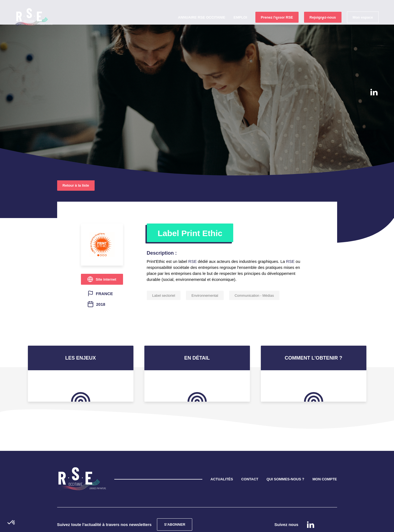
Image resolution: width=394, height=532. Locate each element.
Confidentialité (159, 524)
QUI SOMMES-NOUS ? (285, 455)
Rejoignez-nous (322, 28)
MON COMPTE (325, 455)
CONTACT (250, 455)
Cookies (183, 524)
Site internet (106, 255)
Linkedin (374, 92)
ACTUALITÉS (222, 455)
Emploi (239, 27)
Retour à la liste (76, 161)
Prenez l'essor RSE (276, 28)
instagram (374, 108)
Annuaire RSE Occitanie (201, 27)
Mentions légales (209, 524)
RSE (193, 237)
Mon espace (362, 28)
